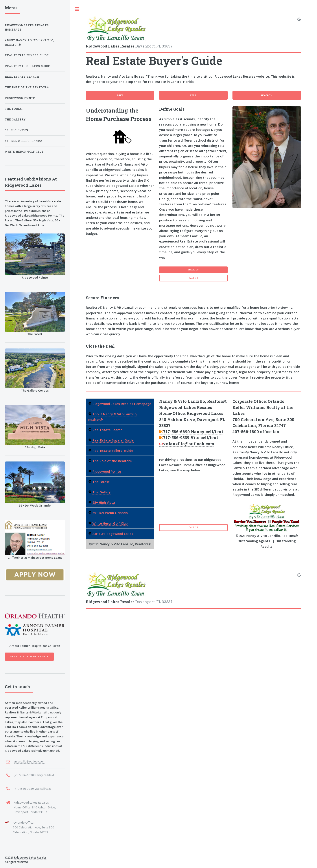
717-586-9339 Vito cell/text (189, 438)
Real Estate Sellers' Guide (113, 450)
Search (267, 95)
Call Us (193, 278)
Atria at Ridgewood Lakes (113, 534)
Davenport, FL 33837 (129, 32)
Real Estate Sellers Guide (27, 66)
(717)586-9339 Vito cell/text (32, 789)
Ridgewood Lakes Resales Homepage (122, 404)
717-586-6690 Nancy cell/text (191, 432)
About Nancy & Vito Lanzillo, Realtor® (29, 43)
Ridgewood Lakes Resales (30, 857)
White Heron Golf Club (110, 523)
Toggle (77, 9)
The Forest (101, 482)
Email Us (193, 270)
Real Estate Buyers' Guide (113, 440)
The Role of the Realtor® (112, 461)
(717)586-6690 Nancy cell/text (34, 775)
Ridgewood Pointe (107, 471)
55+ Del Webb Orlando (110, 513)
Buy (120, 95)
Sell (194, 95)
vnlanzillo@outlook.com (187, 444)
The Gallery (102, 492)
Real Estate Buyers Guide (27, 55)
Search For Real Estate (29, 656)
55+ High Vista (104, 502)
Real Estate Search (107, 430)
